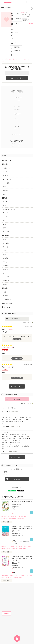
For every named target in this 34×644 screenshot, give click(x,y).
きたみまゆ (15, 504)
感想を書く (17, 399)
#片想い (13, 59)
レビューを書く (17, 319)
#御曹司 (17, 516)
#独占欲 (19, 519)
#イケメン (8, 546)
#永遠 (3, 61)
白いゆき (23, 13)
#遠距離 (6, 59)
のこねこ (9, 367)
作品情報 (31, 24)
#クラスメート (19, 59)
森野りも (14, 563)
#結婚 (20, 549)
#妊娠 (29, 59)
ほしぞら (4, 426)
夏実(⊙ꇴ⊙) (10, 348)
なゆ (3, 451)
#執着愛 (14, 519)
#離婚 (10, 519)
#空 (3, 59)
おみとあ (9, 329)
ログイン (27, 4)
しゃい (4, 411)
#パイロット (4, 516)
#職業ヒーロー (4, 519)
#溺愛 (9, 516)
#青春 (10, 59)
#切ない (25, 59)
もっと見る (17, 386)
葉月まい (14, 531)
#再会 (20, 577)
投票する (17, 479)
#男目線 (16, 577)
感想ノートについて (26, 404)
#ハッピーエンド (23, 546)
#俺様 (23, 519)
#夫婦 (13, 516)
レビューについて (26, 323)
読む (17, 637)
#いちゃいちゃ (23, 516)
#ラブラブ (8, 549)
